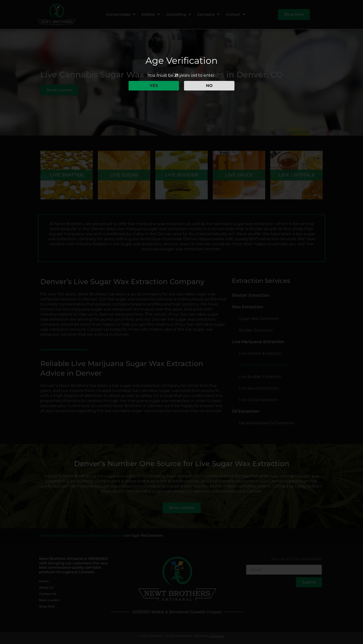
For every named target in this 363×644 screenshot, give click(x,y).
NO (209, 86)
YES (154, 86)
